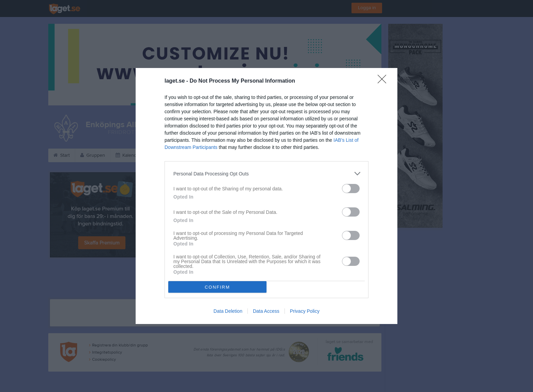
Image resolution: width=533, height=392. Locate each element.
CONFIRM (217, 287)
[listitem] (266, 174)
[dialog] (266, 196)
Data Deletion (228, 311)
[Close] (384, 81)
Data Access (266, 311)
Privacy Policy (305, 311)
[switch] (351, 189)
